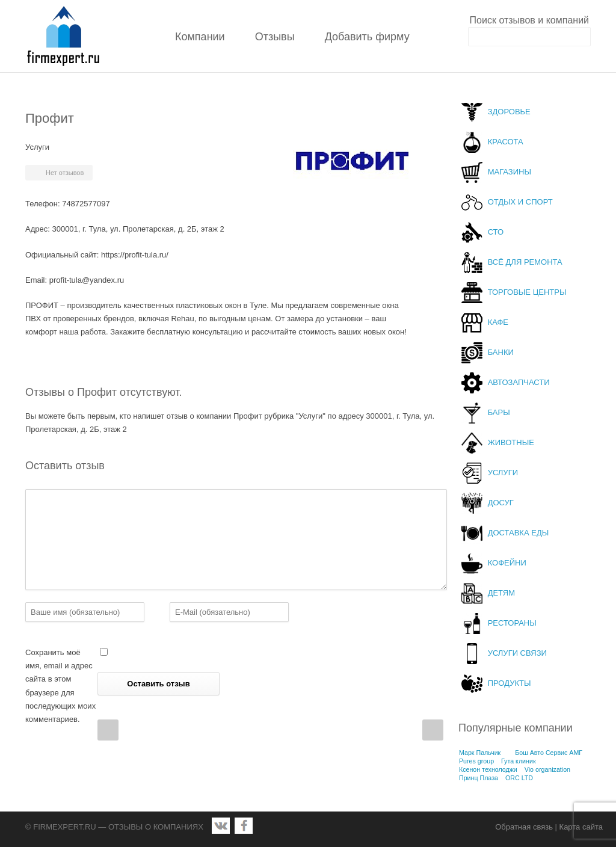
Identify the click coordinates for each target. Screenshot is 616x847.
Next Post (433, 730)
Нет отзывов (65, 173)
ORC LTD (519, 778)
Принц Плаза (479, 778)
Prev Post (108, 730)
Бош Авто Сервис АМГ (549, 753)
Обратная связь (524, 827)
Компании (200, 37)
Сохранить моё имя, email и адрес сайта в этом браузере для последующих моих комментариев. (60, 685)
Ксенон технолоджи (488, 769)
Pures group (476, 761)
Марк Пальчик (480, 753)
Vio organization (547, 769)
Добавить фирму (367, 37)
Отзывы (275, 37)
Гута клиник (519, 761)
